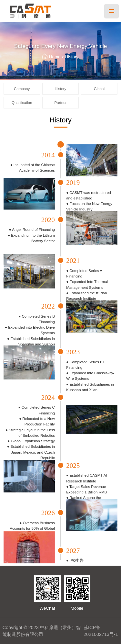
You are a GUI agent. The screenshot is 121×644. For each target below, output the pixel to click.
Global (99, 89)
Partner (61, 103)
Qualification (22, 103)
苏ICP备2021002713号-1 (101, 631)
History (72, 57)
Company (22, 89)
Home (55, 57)
